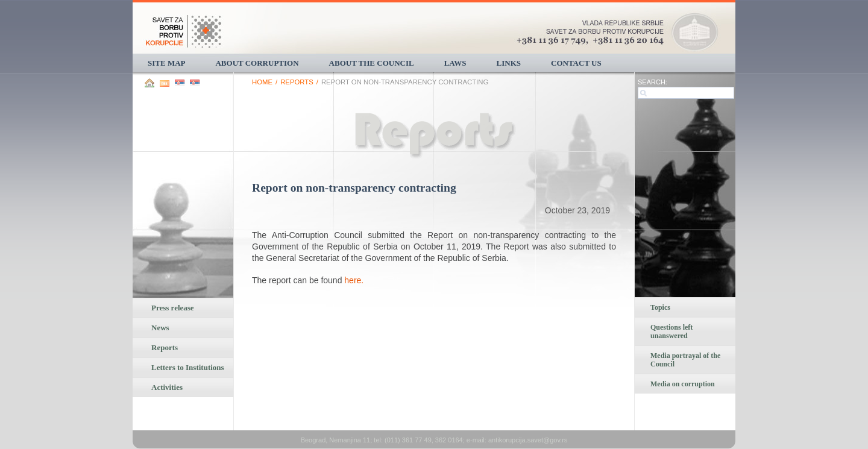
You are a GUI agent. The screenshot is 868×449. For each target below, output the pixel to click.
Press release (173, 308)
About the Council (372, 63)
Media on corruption (683, 384)
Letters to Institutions (188, 367)
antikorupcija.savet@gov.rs (528, 440)
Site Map (166, 63)
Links (509, 63)
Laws (455, 63)
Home (262, 82)
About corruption (257, 63)
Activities (167, 387)
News (160, 328)
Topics (660, 307)
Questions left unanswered (671, 331)
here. (354, 280)
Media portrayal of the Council (685, 360)
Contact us (576, 63)
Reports (165, 347)
